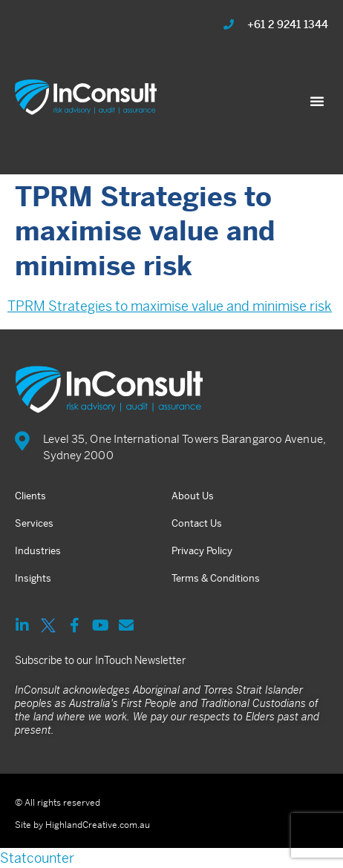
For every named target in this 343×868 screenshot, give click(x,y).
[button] (317, 101)
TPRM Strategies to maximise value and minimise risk (170, 306)
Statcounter (37, 858)
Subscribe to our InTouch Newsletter (101, 660)
